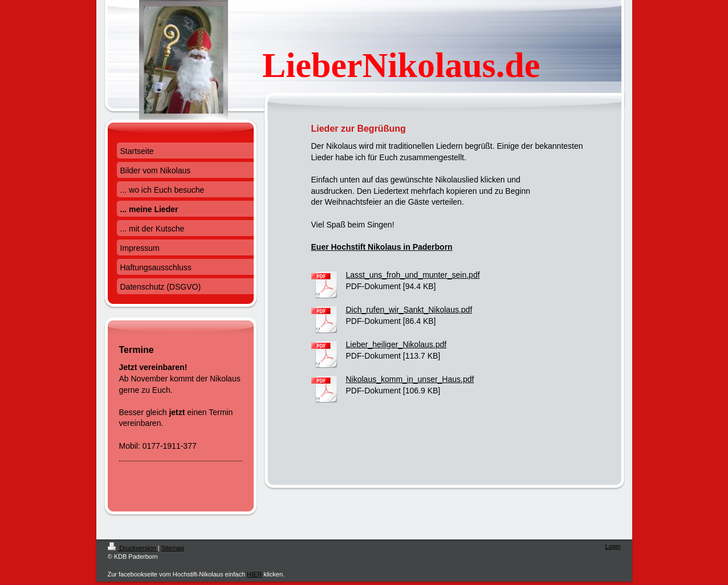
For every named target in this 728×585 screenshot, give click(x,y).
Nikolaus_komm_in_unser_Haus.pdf (410, 379)
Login (613, 546)
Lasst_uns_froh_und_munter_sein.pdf (413, 275)
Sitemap (173, 548)
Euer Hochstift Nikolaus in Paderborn (382, 247)
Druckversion (133, 548)
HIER (254, 574)
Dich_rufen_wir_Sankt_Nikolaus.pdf (409, 310)
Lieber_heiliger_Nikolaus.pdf (396, 344)
